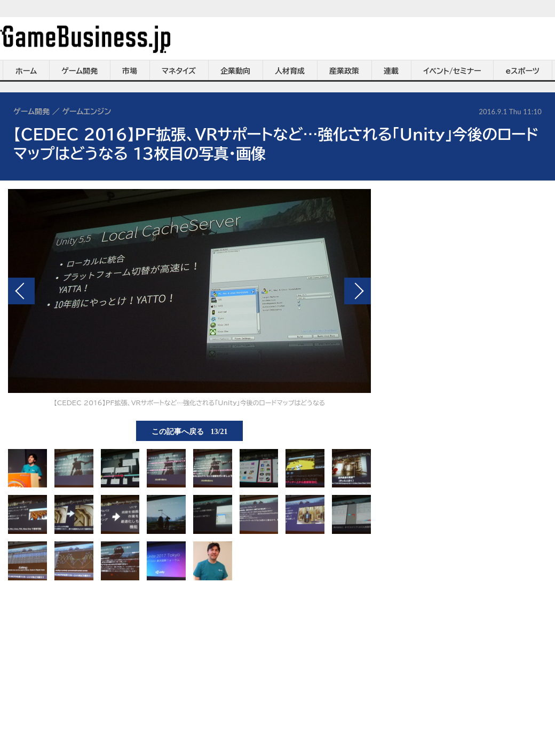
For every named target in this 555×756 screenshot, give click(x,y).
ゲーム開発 (80, 71)
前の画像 (21, 291)
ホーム (26, 71)
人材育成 (290, 71)
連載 (391, 71)
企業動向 (235, 71)
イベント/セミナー (452, 71)
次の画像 (358, 291)
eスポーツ (523, 71)
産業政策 (344, 71)
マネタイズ (179, 71)
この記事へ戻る (190, 431)
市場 (130, 71)
